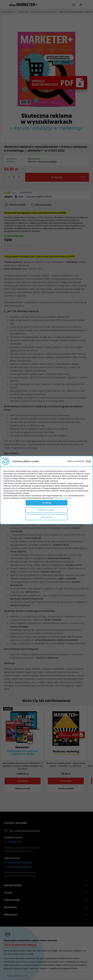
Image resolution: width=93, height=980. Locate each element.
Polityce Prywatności (63, 498)
